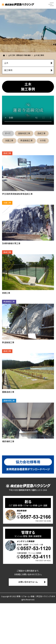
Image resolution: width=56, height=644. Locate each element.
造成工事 (41, 133)
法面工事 (9, 140)
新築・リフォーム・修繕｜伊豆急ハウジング (34, 596)
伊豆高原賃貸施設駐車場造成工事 (17, 194)
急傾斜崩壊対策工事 (11, 243)
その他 (43, 140)
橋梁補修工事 (8, 441)
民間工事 (6, 293)
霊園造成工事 (8, 392)
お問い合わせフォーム (28, 582)
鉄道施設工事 (27, 140)
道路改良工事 (24, 133)
